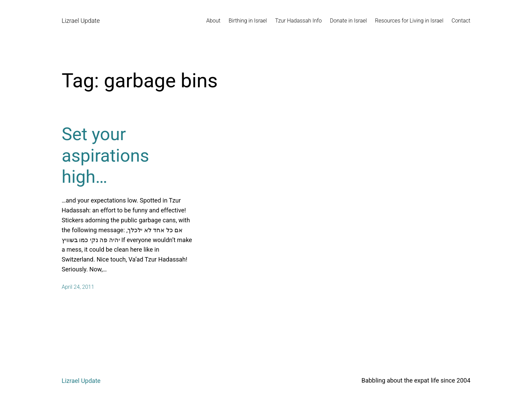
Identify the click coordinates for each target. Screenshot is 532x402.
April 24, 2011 (78, 287)
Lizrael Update (81, 21)
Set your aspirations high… (105, 155)
